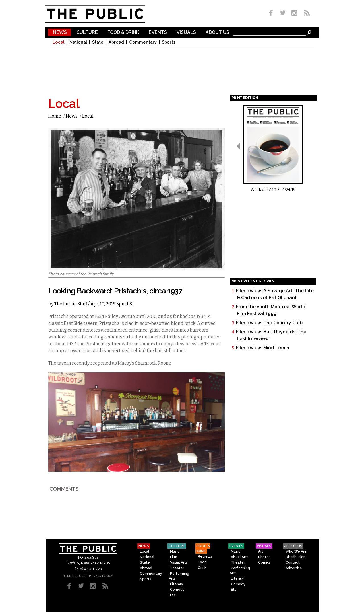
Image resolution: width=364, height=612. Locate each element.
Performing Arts (179, 576)
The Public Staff (71, 304)
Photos (264, 557)
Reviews (205, 556)
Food (202, 562)
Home (55, 116)
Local (58, 42)
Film (174, 557)
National (78, 42)
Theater (177, 568)
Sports (169, 42)
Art (261, 551)
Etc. (173, 595)
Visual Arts (179, 562)
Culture (87, 33)
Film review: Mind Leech (263, 348)
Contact (293, 562)
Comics (264, 562)
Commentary (143, 42)
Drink (202, 568)
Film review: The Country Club (269, 323)
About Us (217, 33)
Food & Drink (123, 33)
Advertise (294, 568)
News (60, 33)
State (98, 42)
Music (175, 551)
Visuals (186, 33)
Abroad (116, 42)
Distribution (295, 557)
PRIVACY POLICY (101, 576)
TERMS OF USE (74, 576)
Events (158, 33)
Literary (177, 584)
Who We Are (296, 551)
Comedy (177, 590)
